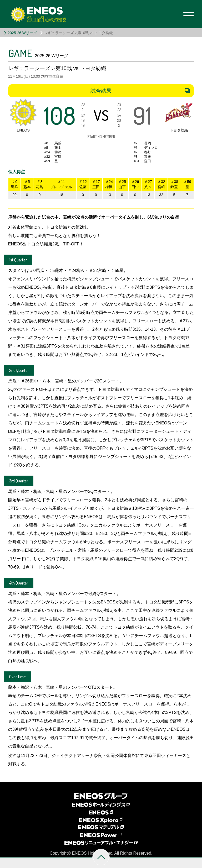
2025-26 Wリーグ (22, 33)
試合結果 (101, 91)
